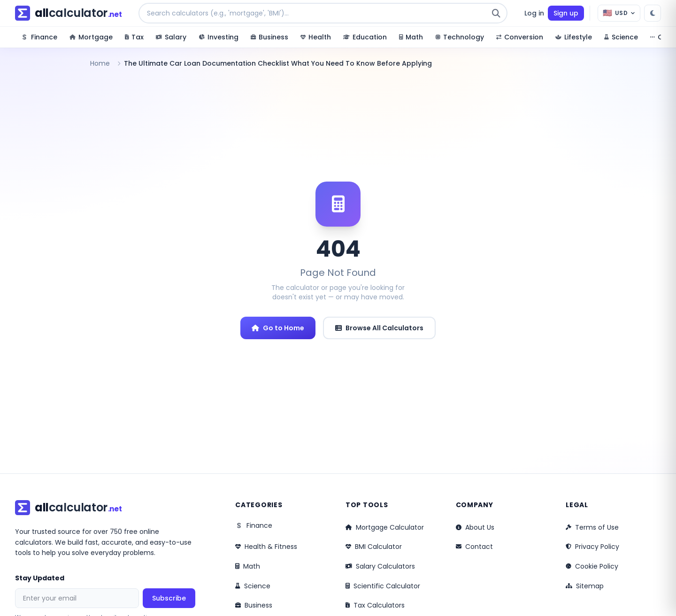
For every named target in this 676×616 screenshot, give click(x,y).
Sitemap (585, 586)
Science (253, 586)
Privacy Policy (592, 547)
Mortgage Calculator (385, 527)
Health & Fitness (266, 547)
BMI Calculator (374, 547)
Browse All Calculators (379, 328)
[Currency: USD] (619, 13)
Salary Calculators (380, 566)
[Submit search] (496, 13)
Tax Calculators (375, 605)
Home (100, 63)
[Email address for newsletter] (77, 598)
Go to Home (278, 328)
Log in (534, 13)
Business (254, 605)
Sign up (566, 13)
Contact (474, 547)
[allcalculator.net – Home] (68, 13)
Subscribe (169, 598)
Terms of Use (592, 527)
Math (248, 566)
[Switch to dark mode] (653, 13)
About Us (475, 527)
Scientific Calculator (383, 586)
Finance (254, 525)
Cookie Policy (592, 566)
